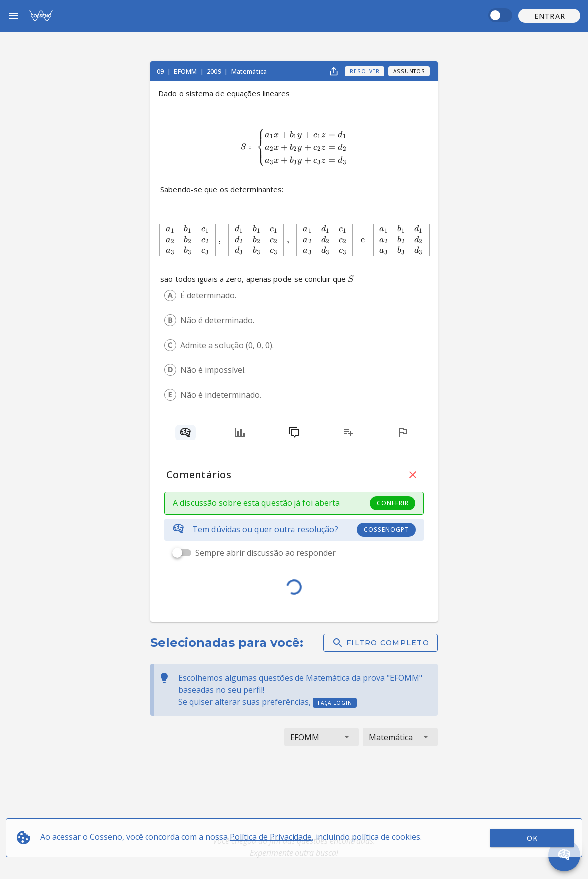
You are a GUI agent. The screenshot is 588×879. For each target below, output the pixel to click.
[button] (549, 16)
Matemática (249, 71)
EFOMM (186, 71)
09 (161, 71)
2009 (215, 71)
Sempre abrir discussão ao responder (266, 553)
